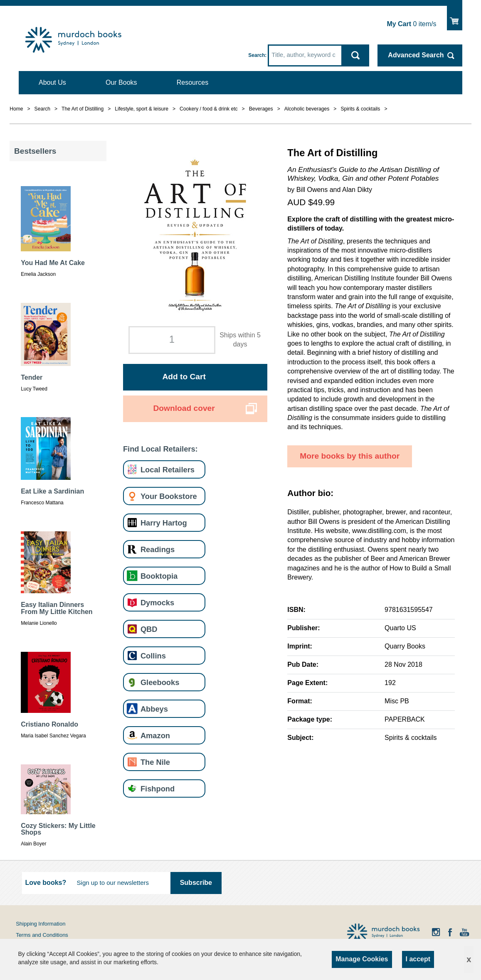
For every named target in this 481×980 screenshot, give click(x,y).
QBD (149, 629)
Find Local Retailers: (160, 449)
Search (257, 55)
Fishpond (158, 789)
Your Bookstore (169, 496)
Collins (153, 656)
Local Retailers (168, 470)
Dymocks (157, 603)
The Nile (155, 762)
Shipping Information (41, 924)
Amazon (155, 736)
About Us (52, 82)
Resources (192, 82)
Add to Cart (184, 377)
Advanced (416, 55)
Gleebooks (160, 682)
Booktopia (159, 576)
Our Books (121, 82)
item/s (411, 24)
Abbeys (154, 709)
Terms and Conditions (42, 935)
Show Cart (455, 17)
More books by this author (350, 456)
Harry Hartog (164, 523)
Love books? (46, 883)
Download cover (184, 408)
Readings (158, 549)
